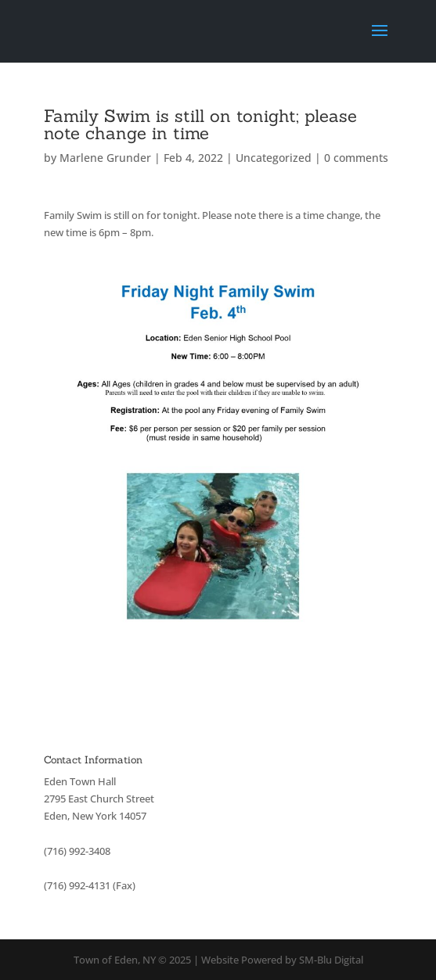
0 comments (356, 158)
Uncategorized (274, 158)
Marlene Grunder (105, 158)
